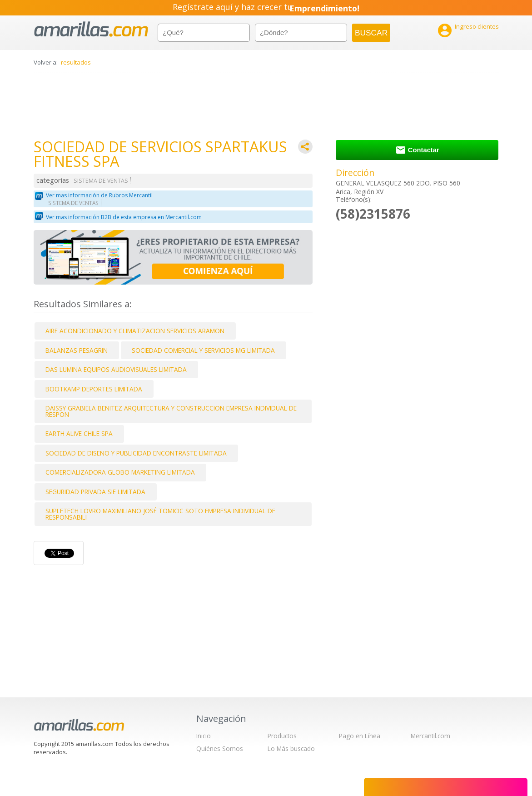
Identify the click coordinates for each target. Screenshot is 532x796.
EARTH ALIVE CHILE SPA (79, 433)
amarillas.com (91, 29)
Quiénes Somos (220, 748)
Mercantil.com (430, 736)
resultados (76, 62)
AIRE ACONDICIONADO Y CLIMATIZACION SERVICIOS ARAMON (135, 331)
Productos (282, 736)
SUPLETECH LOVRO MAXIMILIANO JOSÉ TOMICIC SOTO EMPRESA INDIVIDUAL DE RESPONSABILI (160, 514)
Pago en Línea (360, 736)
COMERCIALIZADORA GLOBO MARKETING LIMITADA (120, 472)
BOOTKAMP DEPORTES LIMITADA (94, 389)
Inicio (204, 736)
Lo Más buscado (291, 748)
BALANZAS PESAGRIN (77, 350)
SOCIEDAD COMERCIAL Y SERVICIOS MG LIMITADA (203, 350)
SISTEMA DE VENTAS (101, 181)
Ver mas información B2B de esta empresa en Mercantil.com (124, 217)
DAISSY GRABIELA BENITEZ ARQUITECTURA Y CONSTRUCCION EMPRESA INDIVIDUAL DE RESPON (171, 411)
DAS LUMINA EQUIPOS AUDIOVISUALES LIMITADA (116, 369)
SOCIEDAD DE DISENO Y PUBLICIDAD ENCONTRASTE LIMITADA (136, 453)
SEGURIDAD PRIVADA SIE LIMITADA (95, 492)
